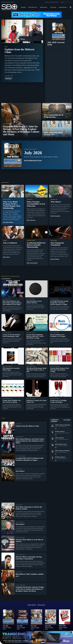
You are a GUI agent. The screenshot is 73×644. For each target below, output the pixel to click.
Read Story (8, 78)
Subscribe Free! (32, 7)
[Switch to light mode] (70, 7)
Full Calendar (67, 420)
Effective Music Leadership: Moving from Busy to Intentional (29, 558)
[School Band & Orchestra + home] (9, 7)
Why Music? (20, 471)
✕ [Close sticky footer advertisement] (71, 632)
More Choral (6, 257)
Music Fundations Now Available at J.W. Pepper (58, 336)
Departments (43, 7)
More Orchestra (55, 259)
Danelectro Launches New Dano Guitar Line (36, 401)
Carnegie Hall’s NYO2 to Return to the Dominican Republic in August (30, 459)
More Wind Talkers (8, 222)
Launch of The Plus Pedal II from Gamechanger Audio (11, 336)
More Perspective (55, 216)
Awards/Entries (63, 7)
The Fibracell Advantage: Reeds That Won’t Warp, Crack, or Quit (36, 370)
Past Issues (53, 7)
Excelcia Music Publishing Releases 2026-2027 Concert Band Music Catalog (35, 336)
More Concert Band (32, 263)
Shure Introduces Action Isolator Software (34, 302)
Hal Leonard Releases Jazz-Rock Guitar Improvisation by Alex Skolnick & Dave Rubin (12, 303)
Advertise (23, 7)
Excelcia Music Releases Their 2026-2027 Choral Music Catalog (60, 370)
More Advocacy (31, 220)
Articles (5, 628)
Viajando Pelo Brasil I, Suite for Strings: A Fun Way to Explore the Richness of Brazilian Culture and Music (30, 589)
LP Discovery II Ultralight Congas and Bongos (58, 401)
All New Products (6, 279)
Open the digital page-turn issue (33, 160)
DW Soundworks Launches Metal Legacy (11, 369)
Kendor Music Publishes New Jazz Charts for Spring (12, 401)
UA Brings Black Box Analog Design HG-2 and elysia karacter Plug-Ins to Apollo (59, 303)
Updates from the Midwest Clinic (19, 51)
